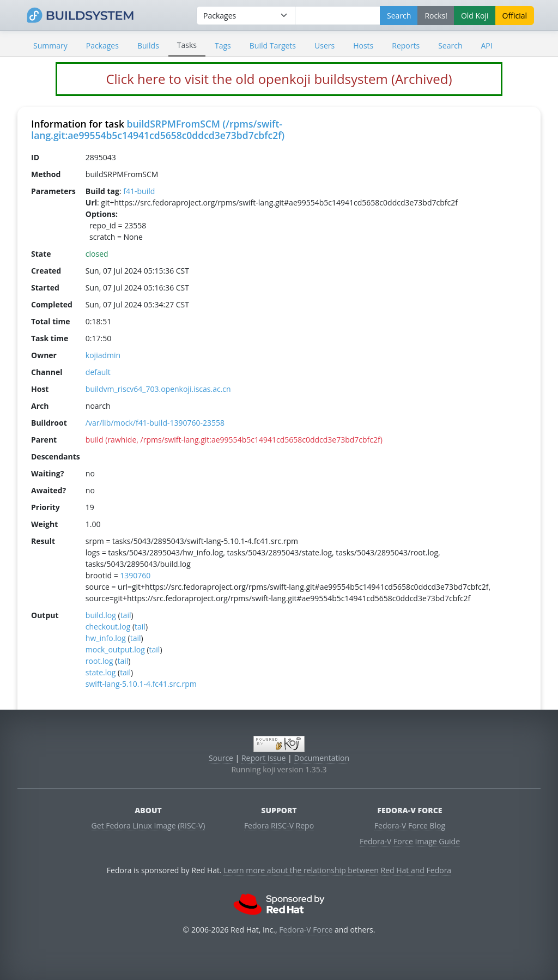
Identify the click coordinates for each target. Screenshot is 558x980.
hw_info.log (106, 638)
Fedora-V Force (306, 930)
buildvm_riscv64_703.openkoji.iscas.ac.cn (158, 389)
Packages (102, 46)
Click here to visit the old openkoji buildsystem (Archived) (279, 79)
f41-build (139, 191)
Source (221, 758)
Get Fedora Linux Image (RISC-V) (148, 825)
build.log (101, 615)
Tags (223, 46)
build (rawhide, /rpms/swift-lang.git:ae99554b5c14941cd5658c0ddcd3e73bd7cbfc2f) (234, 440)
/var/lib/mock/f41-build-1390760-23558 (155, 423)
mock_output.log (115, 649)
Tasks (187, 45)
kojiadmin (103, 355)
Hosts (363, 46)
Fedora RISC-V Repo (279, 825)
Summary (50, 46)
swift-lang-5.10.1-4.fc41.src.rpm (141, 684)
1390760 (135, 575)
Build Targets (273, 46)
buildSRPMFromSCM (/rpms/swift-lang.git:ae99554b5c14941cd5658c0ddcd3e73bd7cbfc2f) (158, 129)
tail (126, 615)
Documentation (322, 758)
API (486, 46)
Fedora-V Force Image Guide (410, 841)
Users (325, 46)
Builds (148, 46)
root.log (99, 661)
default (98, 372)
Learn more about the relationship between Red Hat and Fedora (337, 870)
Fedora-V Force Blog (410, 825)
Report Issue (264, 758)
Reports (406, 46)
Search (450, 46)
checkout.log (108, 627)
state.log (101, 672)
